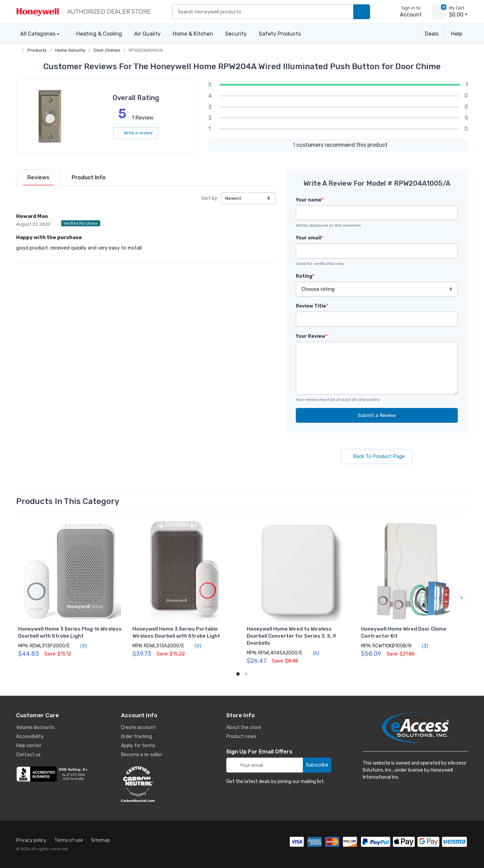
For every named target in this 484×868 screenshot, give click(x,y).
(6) (312, 653)
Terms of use (69, 840)
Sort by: (210, 198)
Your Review (312, 336)
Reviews (38, 177)
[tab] (38, 177)
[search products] (362, 12)
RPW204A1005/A (146, 50)
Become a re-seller (142, 755)
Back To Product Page (377, 456)
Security (236, 34)
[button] (461, 598)
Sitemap (100, 840)
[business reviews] (53, 774)
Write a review (136, 133)
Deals (432, 34)
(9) (80, 646)
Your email (309, 238)
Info (89, 177)
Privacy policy (31, 840)
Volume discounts (35, 727)
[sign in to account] (406, 12)
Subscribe (317, 765)
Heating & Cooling (99, 34)
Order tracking (136, 737)
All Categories (36, 34)
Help (457, 34)
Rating (305, 276)
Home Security (70, 50)
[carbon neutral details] (158, 784)
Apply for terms (138, 746)
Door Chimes (107, 50)
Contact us (28, 755)
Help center (29, 746)
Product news (241, 737)
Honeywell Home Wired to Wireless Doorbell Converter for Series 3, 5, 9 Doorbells (291, 636)
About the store (244, 727)
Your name (310, 200)
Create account (138, 727)
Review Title (312, 306)
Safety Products (280, 34)
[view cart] (439, 12)
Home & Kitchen (193, 34)
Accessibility (30, 737)
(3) (421, 646)
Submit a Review (377, 415)
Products (37, 50)
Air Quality (147, 34)
